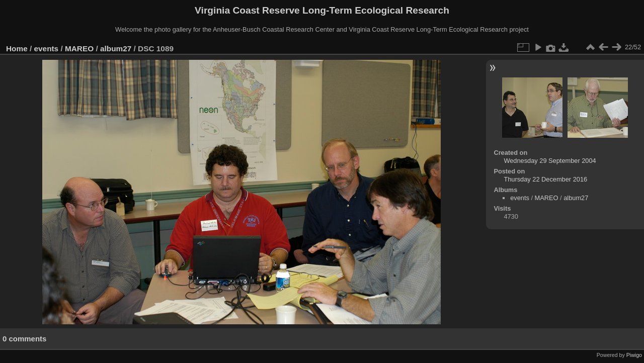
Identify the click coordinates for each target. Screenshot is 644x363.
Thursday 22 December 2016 (545, 179)
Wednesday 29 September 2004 (550, 161)
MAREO (79, 49)
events (47, 49)
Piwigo (634, 355)
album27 (116, 49)
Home (17, 49)
